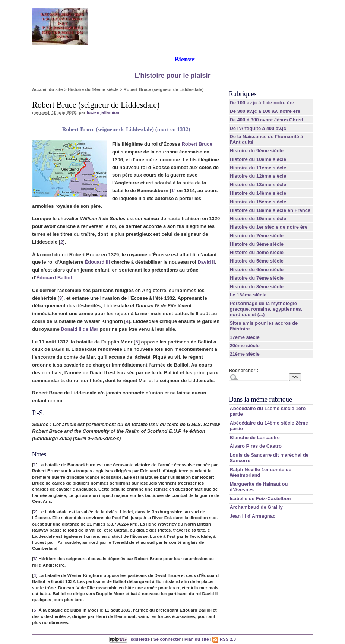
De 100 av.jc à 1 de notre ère (262, 103)
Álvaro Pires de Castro (255, 446)
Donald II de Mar (79, 329)
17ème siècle (244, 337)
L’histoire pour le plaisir (172, 76)
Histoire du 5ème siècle (257, 261)
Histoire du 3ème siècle (257, 244)
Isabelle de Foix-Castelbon (260, 499)
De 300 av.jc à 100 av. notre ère (265, 111)
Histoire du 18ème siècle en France (270, 210)
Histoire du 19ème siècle (258, 218)
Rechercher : (243, 370)
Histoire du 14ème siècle (93, 89)
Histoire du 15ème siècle (258, 202)
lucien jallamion (103, 112)
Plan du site (197, 639)
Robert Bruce (197, 144)
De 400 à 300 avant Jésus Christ (266, 120)
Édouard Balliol (54, 278)
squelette (140, 639)
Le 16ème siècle (248, 295)
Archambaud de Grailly (256, 507)
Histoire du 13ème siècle (258, 185)
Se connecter (167, 639)
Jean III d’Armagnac (252, 516)
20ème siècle (244, 345)
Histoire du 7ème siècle (257, 278)
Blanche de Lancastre (254, 437)
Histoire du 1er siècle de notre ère (268, 227)
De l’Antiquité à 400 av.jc (258, 128)
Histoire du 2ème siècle (257, 236)
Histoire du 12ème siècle (258, 176)
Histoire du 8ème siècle (257, 287)
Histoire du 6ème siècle (257, 269)
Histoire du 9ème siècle (257, 151)
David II (206, 262)
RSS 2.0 (224, 639)
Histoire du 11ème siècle (258, 168)
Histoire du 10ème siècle (258, 159)
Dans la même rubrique (260, 399)
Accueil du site (48, 89)
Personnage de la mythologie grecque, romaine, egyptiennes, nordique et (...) (266, 309)
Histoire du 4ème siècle (257, 252)
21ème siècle (244, 354)
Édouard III (97, 262)
